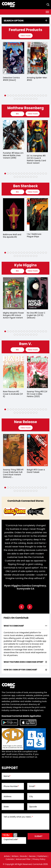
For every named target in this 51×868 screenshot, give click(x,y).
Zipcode (33, 807)
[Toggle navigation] (47, 12)
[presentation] (26, 36)
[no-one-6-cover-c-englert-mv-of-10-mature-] (38, 293)
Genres (32, 856)
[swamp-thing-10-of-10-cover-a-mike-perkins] (38, 372)
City (31, 796)
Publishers (42, 856)
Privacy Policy (39, 859)
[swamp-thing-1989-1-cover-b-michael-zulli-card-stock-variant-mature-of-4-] (14, 450)
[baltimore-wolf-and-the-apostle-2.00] (14, 215)
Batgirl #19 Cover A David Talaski (36, 471)
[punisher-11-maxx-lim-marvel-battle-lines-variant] (14, 135)
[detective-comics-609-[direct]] (14, 58)
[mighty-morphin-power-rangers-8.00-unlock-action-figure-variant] (14, 293)
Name (7, 776)
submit (38, 836)
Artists (7, 856)
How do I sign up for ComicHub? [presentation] (20, 670)
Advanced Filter (23, 859)
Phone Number (11, 786)
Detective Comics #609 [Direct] (11, 79)
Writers (15, 856)
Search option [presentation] (14, 21)
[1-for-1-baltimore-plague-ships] (38, 214)
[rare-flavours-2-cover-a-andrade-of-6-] (14, 372)
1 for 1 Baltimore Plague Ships (34, 235)
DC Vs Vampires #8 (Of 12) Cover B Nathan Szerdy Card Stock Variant (36, 159)
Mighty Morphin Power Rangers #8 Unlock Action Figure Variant (13, 315)
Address (8, 796)
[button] (5, 96)
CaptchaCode (11, 839)
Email (32, 786)
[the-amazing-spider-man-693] (38, 58)
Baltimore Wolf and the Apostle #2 (12, 236)
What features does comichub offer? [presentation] (23, 662)
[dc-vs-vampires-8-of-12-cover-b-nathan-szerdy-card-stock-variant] (38, 136)
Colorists (10, 859)
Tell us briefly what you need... (18, 817)
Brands (23, 856)
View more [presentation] (25, 36)
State (6, 807)
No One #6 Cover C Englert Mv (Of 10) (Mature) (36, 315)
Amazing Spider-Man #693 (37, 79)
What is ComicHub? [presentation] (14, 626)
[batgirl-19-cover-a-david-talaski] (38, 450)
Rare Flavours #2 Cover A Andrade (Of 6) (13, 394)
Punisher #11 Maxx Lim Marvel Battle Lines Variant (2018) (13, 155)
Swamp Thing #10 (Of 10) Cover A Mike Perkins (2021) (37, 394)
